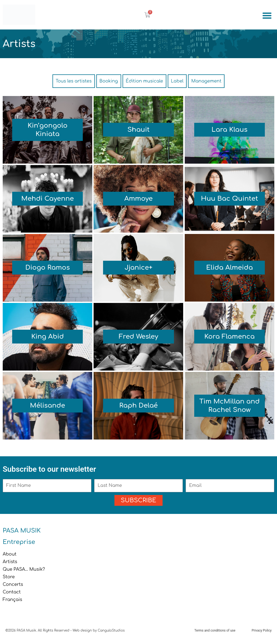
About (10, 554)
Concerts (13, 584)
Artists (10, 562)
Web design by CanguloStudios (99, 630)
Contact (12, 592)
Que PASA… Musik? (24, 569)
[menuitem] (138, 600)
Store (9, 577)
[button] (267, 15)
